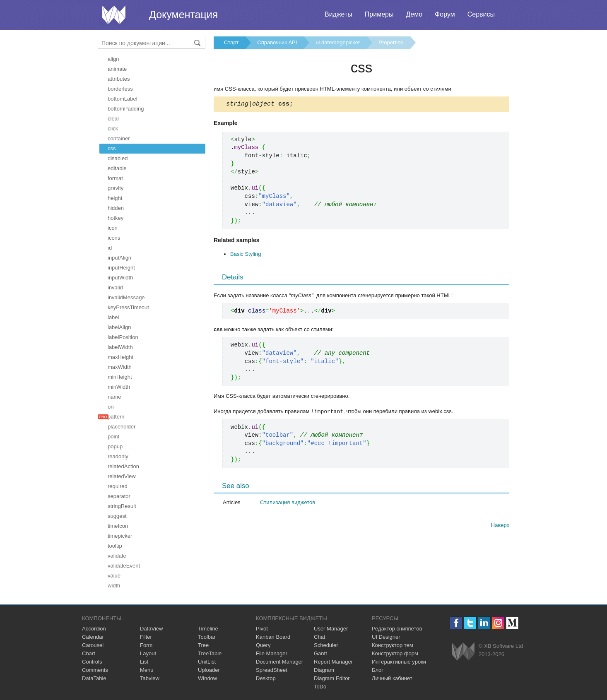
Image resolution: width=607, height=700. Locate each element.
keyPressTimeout (128, 307)
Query (263, 645)
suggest (117, 516)
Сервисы (481, 14)
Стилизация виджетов (288, 503)
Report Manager (333, 662)
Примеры (379, 14)
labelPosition (123, 337)
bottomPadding (126, 109)
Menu (147, 670)
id (110, 248)
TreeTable (210, 653)
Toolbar (207, 637)
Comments (95, 670)
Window (207, 678)
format (115, 178)
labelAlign (119, 327)
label (113, 317)
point (113, 437)
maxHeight (120, 357)
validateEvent (124, 566)
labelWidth (120, 347)
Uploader (209, 670)
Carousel (93, 645)
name (114, 397)
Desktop (266, 678)
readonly (118, 456)
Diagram (324, 670)
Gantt (320, 653)
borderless (120, 89)
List (144, 662)
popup (115, 446)
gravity (116, 188)
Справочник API (277, 42)
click (113, 129)
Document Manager (279, 662)
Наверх (500, 526)
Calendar (93, 637)
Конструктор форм (395, 653)
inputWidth (120, 278)
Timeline (208, 629)
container (119, 138)
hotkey (116, 218)
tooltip (115, 546)
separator (119, 496)
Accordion (94, 629)
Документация (183, 14)
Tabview (150, 678)
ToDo (320, 687)
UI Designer (386, 637)
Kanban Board (273, 637)
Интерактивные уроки (399, 662)
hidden (116, 208)
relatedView (122, 476)
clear (113, 119)
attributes (119, 79)
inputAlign (119, 258)
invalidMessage (126, 297)
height (115, 198)
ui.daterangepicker (338, 42)
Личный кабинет (392, 678)
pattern (116, 417)
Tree (203, 645)
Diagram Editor (332, 678)
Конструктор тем (393, 645)
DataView (151, 629)
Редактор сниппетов (397, 629)
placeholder (122, 427)
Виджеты (338, 14)
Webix (463, 651)
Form (146, 645)
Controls (92, 662)
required (118, 486)
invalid (115, 287)
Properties (391, 42)
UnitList (207, 662)
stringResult (122, 506)
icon (113, 228)
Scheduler (326, 645)
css (112, 148)
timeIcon (118, 526)
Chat (319, 637)
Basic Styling (246, 255)
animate (117, 69)
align (113, 59)
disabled (118, 158)
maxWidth (120, 367)
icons (114, 238)
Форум (445, 14)
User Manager (331, 629)
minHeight (120, 377)
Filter (146, 637)
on (111, 407)
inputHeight (121, 268)
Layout (148, 653)
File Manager (272, 653)
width (114, 586)
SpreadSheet (272, 670)
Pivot (262, 629)
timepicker (120, 536)
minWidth (119, 387)
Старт (231, 42)
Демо (414, 14)
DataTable (94, 678)
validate (117, 556)
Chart (89, 653)
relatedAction (123, 466)
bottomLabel (123, 99)
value (114, 576)
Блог (378, 670)
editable (117, 168)
